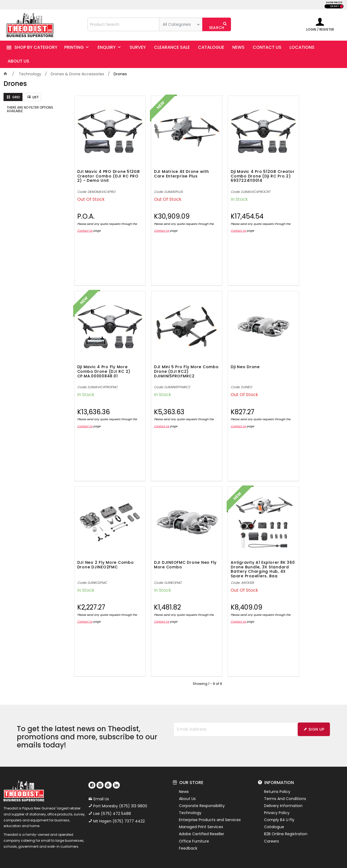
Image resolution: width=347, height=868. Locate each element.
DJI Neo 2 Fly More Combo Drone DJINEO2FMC (233, 354)
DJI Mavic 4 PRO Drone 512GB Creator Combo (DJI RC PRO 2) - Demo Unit (102, 169)
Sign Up (316, 703)
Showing (207, 657)
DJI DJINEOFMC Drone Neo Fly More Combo (309, 352)
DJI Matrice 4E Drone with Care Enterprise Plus (173, 165)
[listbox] (181, 24)
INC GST (341, 6)
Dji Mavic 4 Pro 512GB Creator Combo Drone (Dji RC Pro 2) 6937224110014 (237, 169)
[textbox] (124, 24)
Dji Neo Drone (160, 350)
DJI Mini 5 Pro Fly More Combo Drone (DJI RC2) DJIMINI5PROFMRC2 (103, 354)
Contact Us (90, 222)
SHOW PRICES (334, 3)
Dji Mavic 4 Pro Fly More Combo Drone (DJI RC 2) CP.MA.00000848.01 (308, 167)
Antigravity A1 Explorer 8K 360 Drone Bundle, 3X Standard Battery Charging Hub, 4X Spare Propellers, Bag (105, 543)
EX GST (335, 6)
